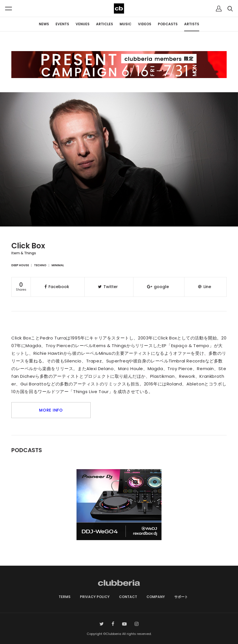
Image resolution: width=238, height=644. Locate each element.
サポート (181, 597)
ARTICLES (105, 24)
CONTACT (128, 597)
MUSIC (126, 24)
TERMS (65, 597)
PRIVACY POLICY (95, 597)
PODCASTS (168, 24)
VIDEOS (145, 24)
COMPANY (156, 597)
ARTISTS (192, 24)
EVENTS (62, 24)
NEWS (44, 24)
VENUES (83, 24)
